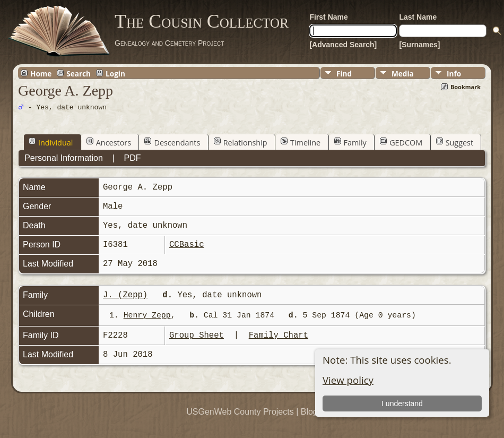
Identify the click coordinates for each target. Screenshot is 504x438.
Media (403, 74)
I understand (402, 403)
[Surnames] (419, 45)
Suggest (455, 142)
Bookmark (466, 87)
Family (350, 142)
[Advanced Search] (343, 45)
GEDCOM (401, 142)
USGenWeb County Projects (240, 412)
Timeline (301, 142)
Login (115, 73)
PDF (133, 158)
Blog (309, 412)
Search (79, 73)
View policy (348, 380)
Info (454, 74)
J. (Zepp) (125, 295)
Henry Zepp (147, 315)
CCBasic (187, 245)
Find (344, 74)
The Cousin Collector (202, 21)
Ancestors (109, 142)
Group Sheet (197, 336)
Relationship (241, 142)
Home (41, 73)
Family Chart (279, 336)
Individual (51, 142)
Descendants (172, 142)
